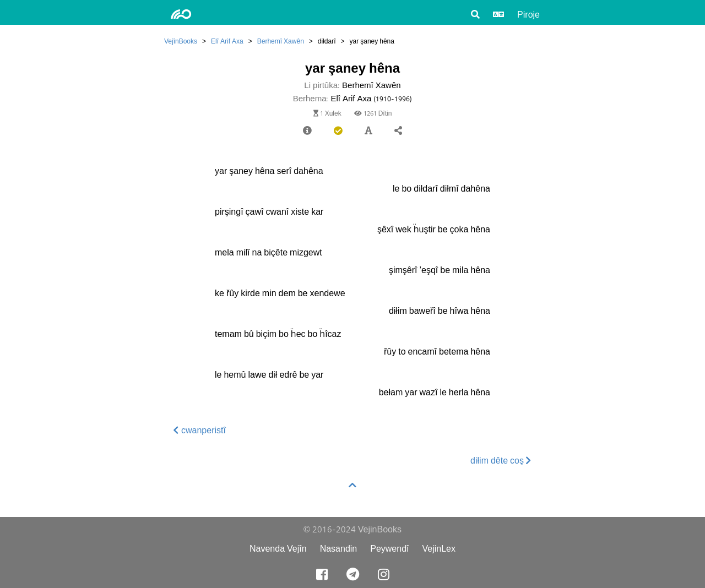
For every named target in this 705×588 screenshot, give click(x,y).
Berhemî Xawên (281, 41)
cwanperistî (200, 430)
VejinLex (439, 549)
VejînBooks (181, 41)
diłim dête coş (501, 461)
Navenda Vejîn (278, 549)
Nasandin (339, 549)
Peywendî (389, 549)
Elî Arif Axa (227, 41)
